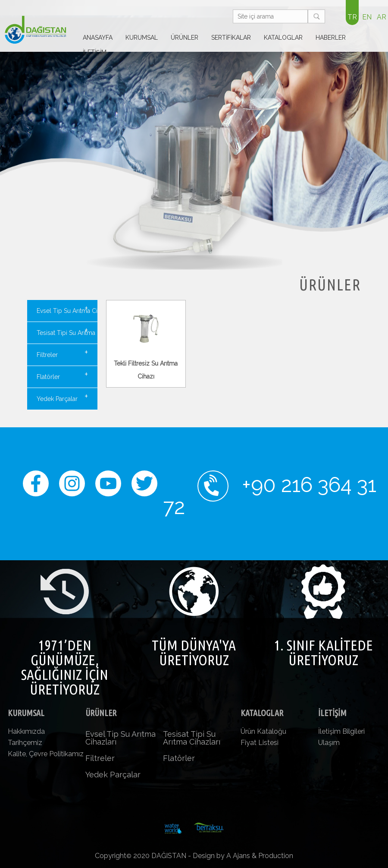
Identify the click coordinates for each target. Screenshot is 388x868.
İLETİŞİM (95, 52)
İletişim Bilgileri (341, 731)
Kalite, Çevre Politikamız (46, 754)
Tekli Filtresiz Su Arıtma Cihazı (146, 363)
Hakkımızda (26, 731)
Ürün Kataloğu (263, 731)
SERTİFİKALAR (231, 38)
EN (367, 17)
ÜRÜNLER (185, 38)
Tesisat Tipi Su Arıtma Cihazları (67, 331)
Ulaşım (329, 743)
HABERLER (331, 38)
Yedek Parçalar (62, 397)
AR (382, 17)
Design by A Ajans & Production (243, 856)
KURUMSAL (142, 38)
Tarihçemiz (25, 743)
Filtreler (62, 353)
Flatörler (62, 375)
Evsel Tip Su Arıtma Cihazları (67, 309)
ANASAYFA (98, 38)
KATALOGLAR (283, 38)
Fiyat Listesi (260, 743)
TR (352, 17)
